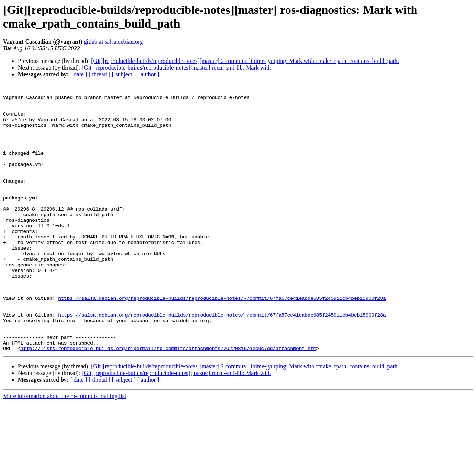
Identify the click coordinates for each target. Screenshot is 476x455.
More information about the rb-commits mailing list (65, 448)
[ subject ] (124, 74)
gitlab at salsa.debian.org (113, 41)
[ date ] (79, 74)
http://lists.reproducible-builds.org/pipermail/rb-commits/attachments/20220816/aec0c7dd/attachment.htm (168, 401)
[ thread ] (99, 74)
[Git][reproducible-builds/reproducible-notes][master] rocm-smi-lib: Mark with (176, 68)
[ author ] (148, 74)
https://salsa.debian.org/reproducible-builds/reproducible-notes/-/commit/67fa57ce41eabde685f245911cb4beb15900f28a (222, 340)
